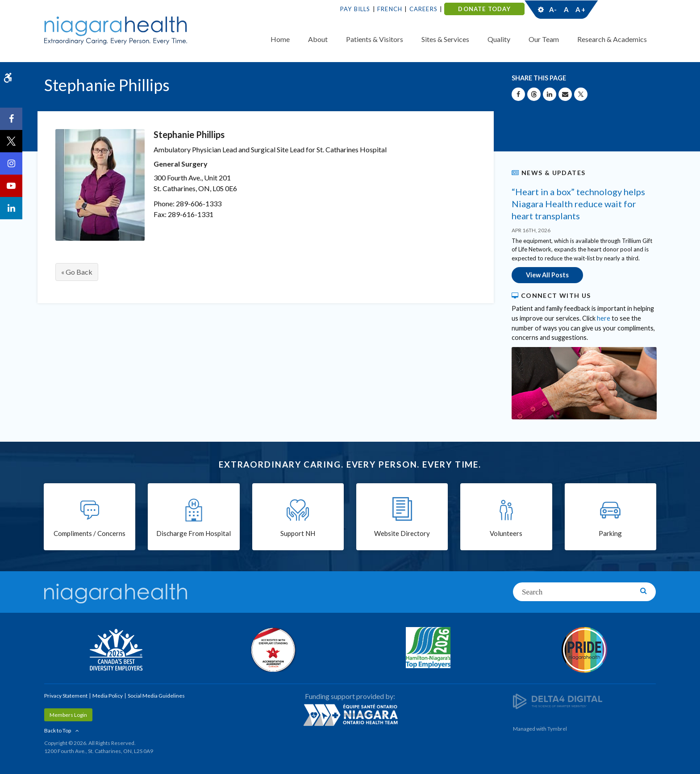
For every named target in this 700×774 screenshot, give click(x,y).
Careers (423, 9)
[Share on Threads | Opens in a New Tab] (534, 94)
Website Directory (402, 533)
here (604, 318)
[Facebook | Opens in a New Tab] (11, 119)
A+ (580, 9)
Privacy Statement (66, 696)
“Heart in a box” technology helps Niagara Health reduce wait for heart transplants (578, 204)
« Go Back (77, 272)
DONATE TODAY (484, 9)
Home (280, 39)
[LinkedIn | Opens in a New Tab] (11, 208)
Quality (499, 39)
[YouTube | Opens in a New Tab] (11, 186)
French (390, 9)
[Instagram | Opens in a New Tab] (11, 163)
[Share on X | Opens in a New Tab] (581, 94)
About (318, 39)
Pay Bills (355, 9)
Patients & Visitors (375, 39)
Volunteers (506, 533)
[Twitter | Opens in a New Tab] (11, 141)
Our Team (544, 39)
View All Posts (547, 275)
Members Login (68, 715)
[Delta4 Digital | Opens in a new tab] (558, 701)
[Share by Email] (565, 94)
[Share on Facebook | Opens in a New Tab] (518, 94)
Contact (623, 9)
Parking (610, 533)
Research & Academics (612, 39)
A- (553, 9)
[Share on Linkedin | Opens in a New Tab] (550, 94)
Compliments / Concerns (90, 533)
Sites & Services (445, 39)
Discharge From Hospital (194, 533)
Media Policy (108, 696)
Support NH (298, 533)
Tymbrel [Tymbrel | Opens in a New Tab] (557, 729)
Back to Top (58, 730)
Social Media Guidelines (156, 696)
